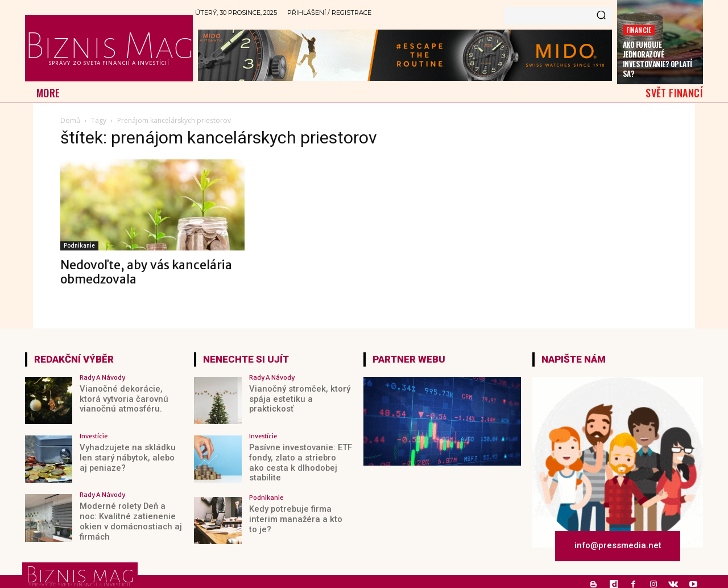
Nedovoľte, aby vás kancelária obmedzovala (146, 272)
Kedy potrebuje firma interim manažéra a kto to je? (296, 516)
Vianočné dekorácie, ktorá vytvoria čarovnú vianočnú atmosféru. (128, 398)
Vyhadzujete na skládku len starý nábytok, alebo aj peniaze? (130, 457)
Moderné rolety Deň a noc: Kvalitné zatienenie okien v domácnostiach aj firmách (129, 516)
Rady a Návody (102, 378)
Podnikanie (79, 246)
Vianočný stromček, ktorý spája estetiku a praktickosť (300, 394)
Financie (639, 30)
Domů (70, 120)
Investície (94, 436)
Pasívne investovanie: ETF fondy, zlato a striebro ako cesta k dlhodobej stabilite (298, 457)
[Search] (601, 16)
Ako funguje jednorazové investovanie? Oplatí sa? (657, 59)
